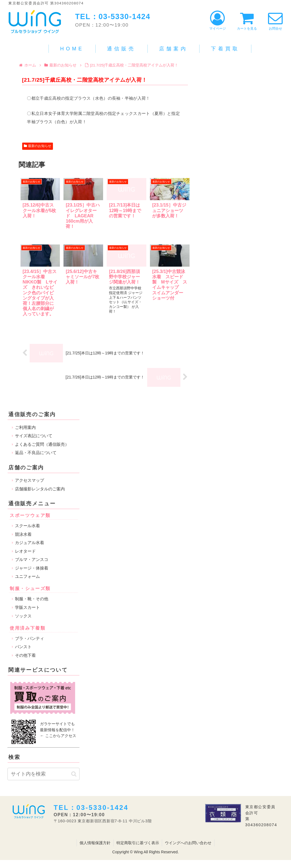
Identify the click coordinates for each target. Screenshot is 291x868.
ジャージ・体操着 (32, 568)
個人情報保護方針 (95, 843)
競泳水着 (23, 534)
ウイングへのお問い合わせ (188, 843)
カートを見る (247, 21)
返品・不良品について (36, 453)
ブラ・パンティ (30, 638)
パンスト (23, 647)
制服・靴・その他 (32, 599)
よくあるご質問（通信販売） (42, 444)
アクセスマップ (30, 480)
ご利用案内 (25, 427)
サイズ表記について (34, 436)
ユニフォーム (27, 576)
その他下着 (25, 655)
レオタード (25, 551)
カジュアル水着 (30, 543)
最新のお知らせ (38, 146)
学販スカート (27, 607)
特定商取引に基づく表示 (138, 843)
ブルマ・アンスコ (32, 559)
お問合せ (275, 21)
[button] (74, 774)
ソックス (23, 616)
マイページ (218, 21)
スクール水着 (27, 526)
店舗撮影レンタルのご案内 (40, 489)
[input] (44, 774)
